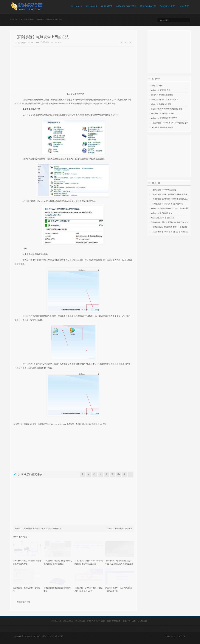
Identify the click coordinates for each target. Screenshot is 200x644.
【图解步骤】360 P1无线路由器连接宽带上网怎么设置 (173, 194)
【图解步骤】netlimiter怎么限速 (164, 190)
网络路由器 (87, 424)
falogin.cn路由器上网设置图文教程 (165, 100)
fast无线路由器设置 (29, 424)
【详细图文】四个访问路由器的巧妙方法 (167, 204)
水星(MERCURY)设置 (126, 6)
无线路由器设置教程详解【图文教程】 (26, 590)
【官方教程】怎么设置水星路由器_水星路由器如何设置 (173, 232)
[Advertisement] (73, 67)
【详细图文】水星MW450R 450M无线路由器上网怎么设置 (89, 590)
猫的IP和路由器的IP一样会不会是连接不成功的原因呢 (27, 562)
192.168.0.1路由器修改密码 (162, 127)
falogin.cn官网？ (157, 86)
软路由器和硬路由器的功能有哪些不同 (57, 590)
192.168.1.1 (77, 6)
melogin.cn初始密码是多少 (161, 213)
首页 (21, 20)
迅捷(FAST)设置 (167, 6)
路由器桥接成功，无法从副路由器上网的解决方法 (119, 590)
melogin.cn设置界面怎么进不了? (164, 118)
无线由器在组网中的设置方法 (163, 218)
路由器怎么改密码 (99, 424)
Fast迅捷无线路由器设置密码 (162, 114)
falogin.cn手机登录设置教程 (162, 95)
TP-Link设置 (107, 6)
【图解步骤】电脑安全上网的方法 (42, 37)
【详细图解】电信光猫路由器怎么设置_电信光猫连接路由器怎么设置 (119, 562)
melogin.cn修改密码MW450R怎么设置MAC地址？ (171, 208)
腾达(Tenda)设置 (148, 6)
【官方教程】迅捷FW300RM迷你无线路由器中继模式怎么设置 (89, 562)
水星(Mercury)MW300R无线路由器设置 (167, 109)
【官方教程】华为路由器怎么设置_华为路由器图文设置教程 (58, 562)
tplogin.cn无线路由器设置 (161, 104)
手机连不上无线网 (74, 424)
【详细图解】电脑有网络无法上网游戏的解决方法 (42, 529)
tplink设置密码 (43, 424)
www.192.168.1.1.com (58, 424)
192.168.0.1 (91, 6)
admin (16, 537)
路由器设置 (28, 20)
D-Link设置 (184, 6)
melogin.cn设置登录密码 (161, 90)
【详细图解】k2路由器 (123, 529)
